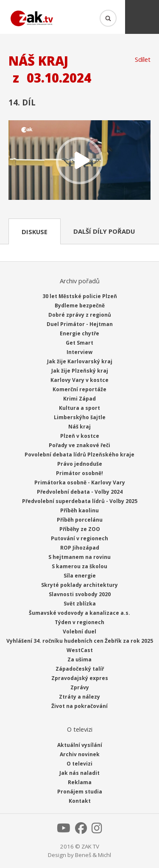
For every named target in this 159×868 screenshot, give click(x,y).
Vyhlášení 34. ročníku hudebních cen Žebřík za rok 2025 (80, 641)
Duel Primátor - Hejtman (80, 324)
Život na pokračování (79, 706)
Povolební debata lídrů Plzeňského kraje (79, 455)
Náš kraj (79, 427)
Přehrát (79, 161)
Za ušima (79, 659)
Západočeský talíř (80, 669)
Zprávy (80, 687)
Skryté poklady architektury (79, 585)
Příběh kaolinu (79, 510)
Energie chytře (79, 333)
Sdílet (143, 59)
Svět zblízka (80, 604)
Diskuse (35, 232)
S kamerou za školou (79, 566)
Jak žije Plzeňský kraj (80, 371)
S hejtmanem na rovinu (79, 557)
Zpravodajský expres (80, 678)
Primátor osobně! (79, 473)
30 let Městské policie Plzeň (80, 296)
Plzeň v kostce (80, 436)
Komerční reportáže (79, 389)
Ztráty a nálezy (79, 697)
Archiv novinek (80, 754)
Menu (142, 17)
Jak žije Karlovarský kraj (80, 361)
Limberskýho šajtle (80, 417)
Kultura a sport (79, 408)
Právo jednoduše (80, 464)
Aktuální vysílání (80, 745)
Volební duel (79, 632)
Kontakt (80, 801)
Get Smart (79, 343)
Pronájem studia (80, 792)
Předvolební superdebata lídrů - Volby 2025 (80, 501)
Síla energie (80, 576)
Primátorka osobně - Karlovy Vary (80, 482)
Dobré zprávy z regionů (80, 315)
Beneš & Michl (93, 855)
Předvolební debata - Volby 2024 (80, 492)
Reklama (80, 782)
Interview (79, 352)
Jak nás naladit (79, 773)
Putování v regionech (79, 538)
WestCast (80, 650)
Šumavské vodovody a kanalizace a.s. (79, 613)
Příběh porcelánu (80, 520)
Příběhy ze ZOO (80, 529)
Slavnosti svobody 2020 (80, 594)
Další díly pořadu (104, 231)
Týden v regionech (79, 622)
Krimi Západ (79, 399)
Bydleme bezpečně (80, 305)
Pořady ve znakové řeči (79, 445)
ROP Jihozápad (80, 548)
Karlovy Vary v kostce (79, 380)
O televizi (79, 764)
